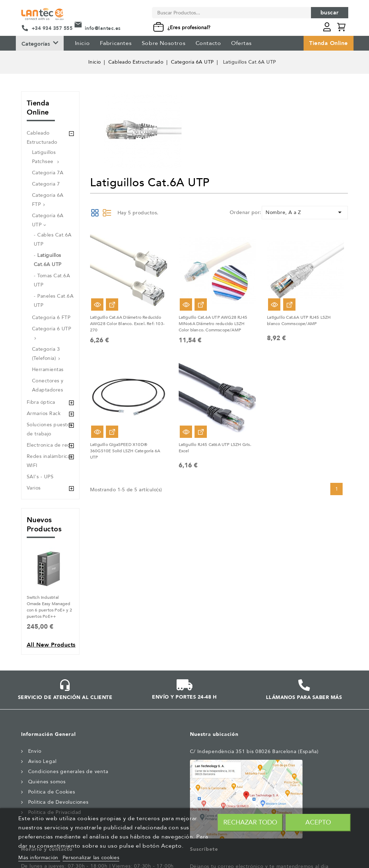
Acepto (318, 822)
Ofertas (241, 43)
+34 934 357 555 (52, 28)
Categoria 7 (46, 184)
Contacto (208, 43)
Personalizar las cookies (91, 858)
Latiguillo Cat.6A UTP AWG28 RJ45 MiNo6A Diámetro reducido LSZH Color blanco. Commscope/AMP (213, 324)
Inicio (82, 43)
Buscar (330, 13)
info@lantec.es (103, 28)
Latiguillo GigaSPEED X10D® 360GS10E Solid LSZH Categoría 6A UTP (125, 451)
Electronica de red (49, 445)
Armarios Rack (44, 413)
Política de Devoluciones (58, 802)
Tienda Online (329, 43)
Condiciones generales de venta (68, 772)
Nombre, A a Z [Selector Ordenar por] (305, 212)
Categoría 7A (48, 173)
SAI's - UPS (40, 477)
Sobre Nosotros (164, 43)
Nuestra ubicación (214, 734)
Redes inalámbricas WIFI (50, 461)
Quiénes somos (47, 782)
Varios (34, 488)
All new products (51, 645)
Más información (39, 858)
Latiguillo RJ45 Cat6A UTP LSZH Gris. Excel (215, 448)
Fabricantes (116, 43)
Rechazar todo (250, 822)
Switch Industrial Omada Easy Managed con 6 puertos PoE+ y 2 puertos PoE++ (49, 607)
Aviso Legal (42, 761)
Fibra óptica (41, 402)
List (107, 213)
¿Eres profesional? (189, 28)
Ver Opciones (112, 305)
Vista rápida (97, 305)
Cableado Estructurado (42, 138)
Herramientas (48, 370)
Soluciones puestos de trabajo (50, 429)
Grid (95, 213)
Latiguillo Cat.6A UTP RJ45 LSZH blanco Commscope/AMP (299, 320)
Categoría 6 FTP (51, 318)
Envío (35, 751)
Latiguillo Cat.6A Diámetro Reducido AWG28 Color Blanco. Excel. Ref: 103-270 (127, 324)
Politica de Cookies (52, 792)
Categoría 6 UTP (52, 329)
